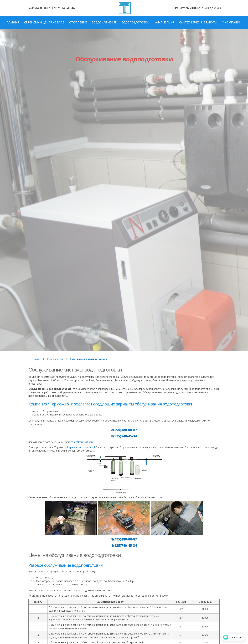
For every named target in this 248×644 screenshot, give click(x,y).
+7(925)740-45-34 (63, 8)
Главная (36, 359)
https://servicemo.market (81, 447)
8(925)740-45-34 (124, 436)
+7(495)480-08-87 (38, 8)
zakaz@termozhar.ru (82, 442)
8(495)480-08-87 (124, 430)
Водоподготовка (55, 359)
